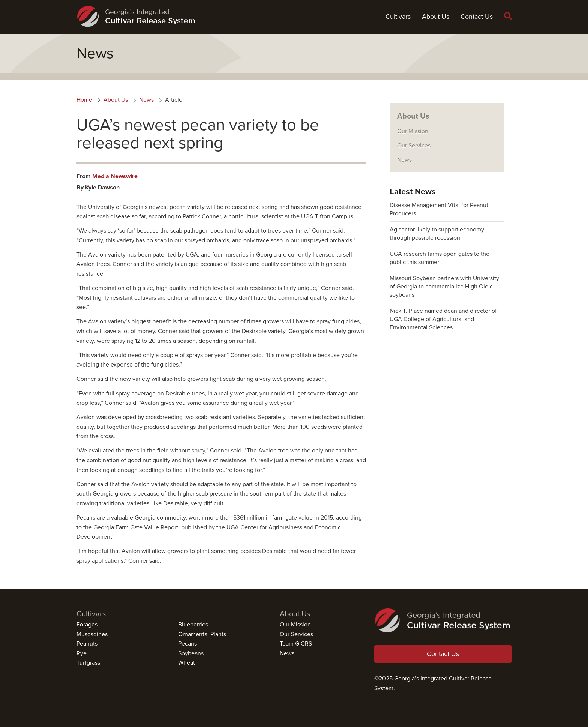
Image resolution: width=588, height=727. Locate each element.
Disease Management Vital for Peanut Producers (439, 209)
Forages (87, 625)
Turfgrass (88, 663)
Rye (82, 653)
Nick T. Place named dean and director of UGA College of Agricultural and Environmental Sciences (443, 319)
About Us (436, 17)
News (146, 100)
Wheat (187, 663)
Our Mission (413, 131)
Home (84, 100)
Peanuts (87, 644)
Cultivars (398, 17)
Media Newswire (115, 176)
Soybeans (191, 653)
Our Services (414, 146)
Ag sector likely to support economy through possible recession (437, 234)
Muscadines (92, 634)
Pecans (187, 644)
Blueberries (193, 625)
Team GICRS (296, 644)
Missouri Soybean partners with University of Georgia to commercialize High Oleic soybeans (444, 287)
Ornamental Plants (202, 634)
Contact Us (477, 17)
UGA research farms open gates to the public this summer (439, 258)
